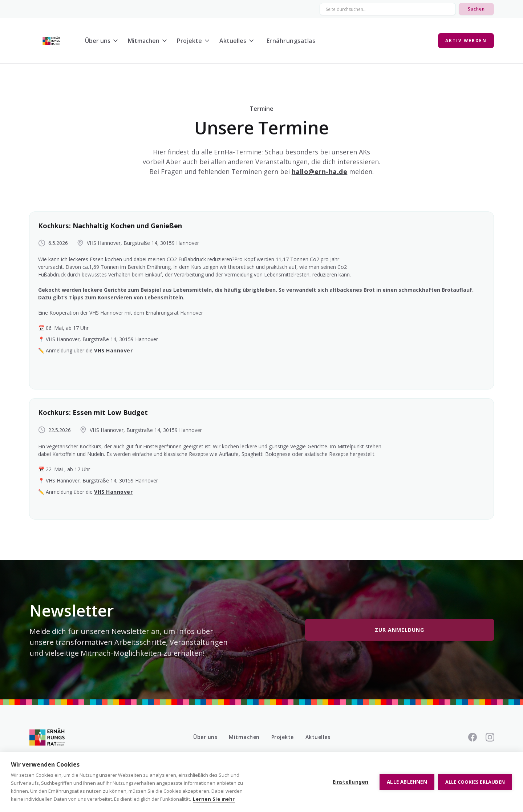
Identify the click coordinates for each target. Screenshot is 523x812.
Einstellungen (351, 782)
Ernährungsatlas (291, 41)
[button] (104, 41)
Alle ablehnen (407, 782)
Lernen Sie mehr (214, 799)
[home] (51, 41)
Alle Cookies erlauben (475, 782)
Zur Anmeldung (400, 630)
